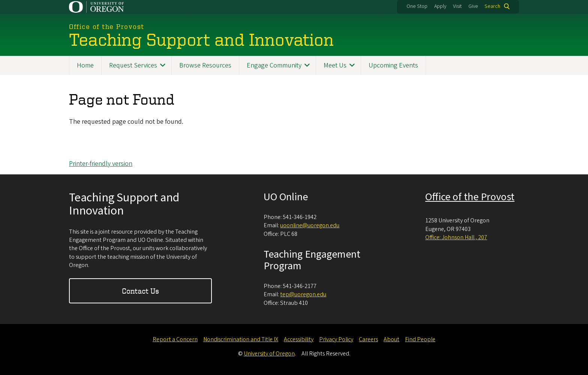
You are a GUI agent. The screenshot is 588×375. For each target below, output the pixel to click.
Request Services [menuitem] (133, 65)
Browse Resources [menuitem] (205, 65)
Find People (420, 339)
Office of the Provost (470, 197)
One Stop (417, 6)
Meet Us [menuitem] (335, 65)
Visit (457, 6)
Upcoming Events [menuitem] (393, 65)
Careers (368, 339)
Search (492, 6)
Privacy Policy (336, 339)
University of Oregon (269, 354)
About (391, 339)
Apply (440, 6)
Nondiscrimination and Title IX (241, 339)
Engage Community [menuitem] (274, 65)
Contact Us (140, 291)
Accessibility (299, 339)
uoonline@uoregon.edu (310, 225)
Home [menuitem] (85, 65)
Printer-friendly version (101, 164)
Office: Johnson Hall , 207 (456, 237)
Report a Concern (175, 339)
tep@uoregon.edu (303, 294)
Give (473, 6)
